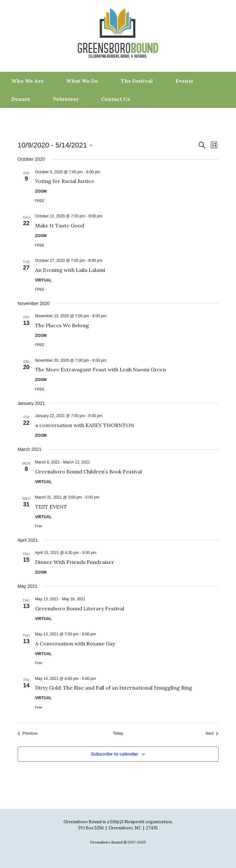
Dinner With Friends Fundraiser (75, 562)
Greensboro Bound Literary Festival (80, 608)
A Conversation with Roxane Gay (75, 644)
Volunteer (66, 99)
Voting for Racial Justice (65, 181)
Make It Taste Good (60, 225)
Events (184, 81)
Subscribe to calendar (114, 754)
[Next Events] (212, 734)
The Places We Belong (62, 325)
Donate (21, 99)
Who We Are (27, 81)
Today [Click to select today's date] (118, 733)
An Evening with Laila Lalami (70, 270)
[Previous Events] (28, 734)
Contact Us (116, 99)
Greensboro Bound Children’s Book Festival (88, 472)
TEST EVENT (51, 507)
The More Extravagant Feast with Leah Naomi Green (101, 369)
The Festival (137, 81)
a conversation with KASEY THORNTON (85, 425)
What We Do (82, 81)
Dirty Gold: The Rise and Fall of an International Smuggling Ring (114, 688)
